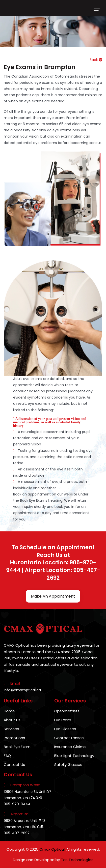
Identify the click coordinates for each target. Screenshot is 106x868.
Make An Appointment (53, 596)
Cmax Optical (52, 849)
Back (96, 60)
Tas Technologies (77, 860)
